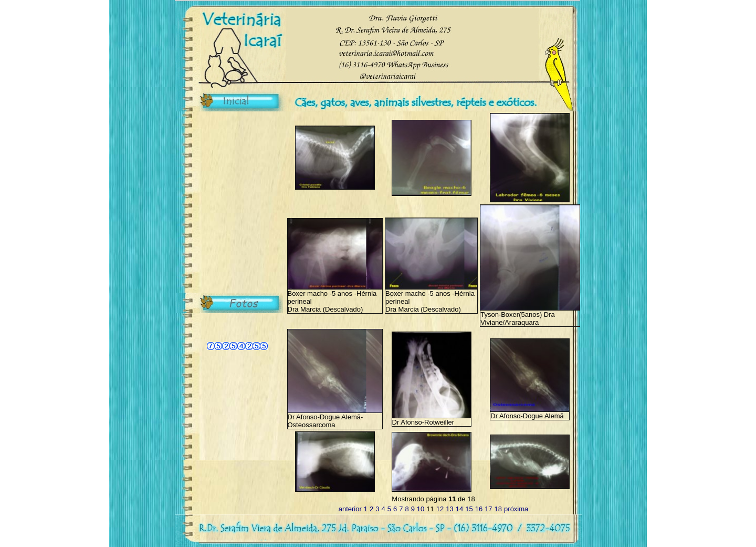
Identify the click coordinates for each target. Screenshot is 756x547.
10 (421, 509)
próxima (516, 509)
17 (488, 509)
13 (449, 509)
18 (498, 509)
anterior (350, 509)
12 (440, 509)
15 (469, 509)
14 (459, 509)
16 (479, 509)
